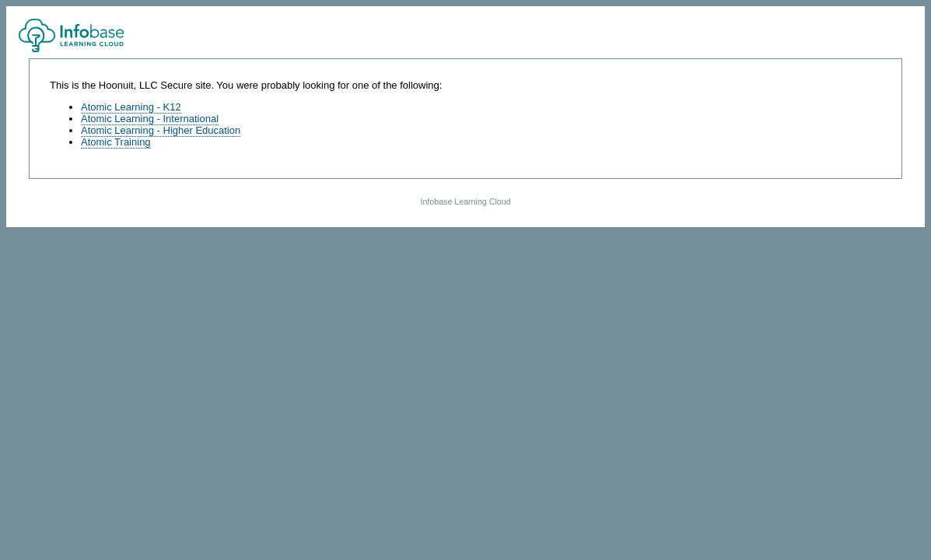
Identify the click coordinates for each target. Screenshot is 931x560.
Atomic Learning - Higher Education (161, 130)
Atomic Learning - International (150, 119)
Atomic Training (116, 142)
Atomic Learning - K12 (131, 107)
